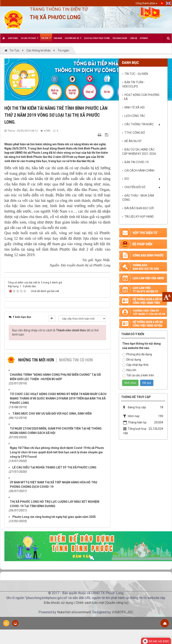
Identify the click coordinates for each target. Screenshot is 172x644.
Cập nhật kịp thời (135, 365)
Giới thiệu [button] (13, 38)
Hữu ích (129, 370)
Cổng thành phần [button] (146, 3)
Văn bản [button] (58, 38)
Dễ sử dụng (132, 360)
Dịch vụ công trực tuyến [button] (97, 38)
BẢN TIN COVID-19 (136, 162)
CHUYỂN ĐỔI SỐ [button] (73, 40)
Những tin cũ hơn (76, 360)
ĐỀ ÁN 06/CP (133, 141)
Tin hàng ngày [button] (120, 38)
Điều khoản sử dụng (58, 603)
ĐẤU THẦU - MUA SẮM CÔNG (138, 198)
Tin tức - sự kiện (136, 74)
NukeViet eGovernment (74, 612)
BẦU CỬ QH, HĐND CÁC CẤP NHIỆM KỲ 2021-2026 (139, 152)
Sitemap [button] (144, 38)
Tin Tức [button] (46, 40)
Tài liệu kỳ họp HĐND (139, 217)
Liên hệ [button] (133, 38)
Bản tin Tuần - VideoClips (134, 84)
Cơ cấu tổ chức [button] (30, 40)
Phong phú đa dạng (137, 354)
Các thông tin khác (139, 124)
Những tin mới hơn (36, 360)
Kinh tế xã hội (134, 107)
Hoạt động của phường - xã (141, 97)
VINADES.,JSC (122, 612)
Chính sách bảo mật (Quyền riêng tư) (102, 603)
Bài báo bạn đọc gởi (139, 208)
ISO (127, 179)
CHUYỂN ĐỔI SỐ (135, 187)
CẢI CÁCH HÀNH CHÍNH (139, 171)
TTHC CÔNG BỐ (135, 133)
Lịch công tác (135, 116)
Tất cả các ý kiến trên (138, 376)
